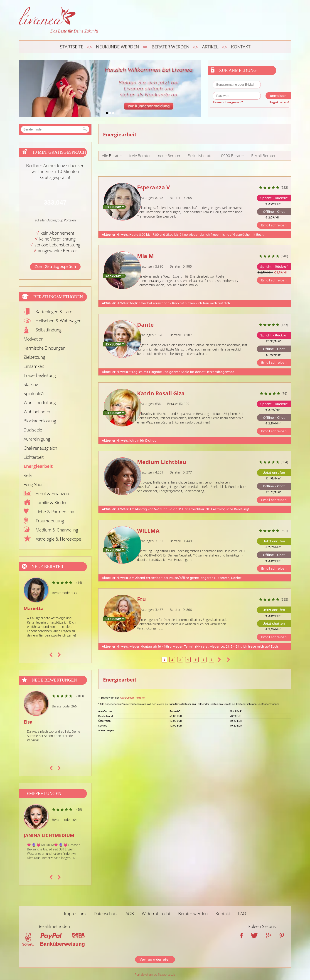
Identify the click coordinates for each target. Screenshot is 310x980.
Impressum (75, 914)
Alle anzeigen (106, 730)
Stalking (31, 384)
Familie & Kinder (51, 503)
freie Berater (140, 156)
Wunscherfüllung (40, 403)
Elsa (28, 722)
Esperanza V (154, 187)
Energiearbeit (38, 466)
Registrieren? (279, 102)
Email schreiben (274, 225)
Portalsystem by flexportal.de (155, 974)
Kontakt (241, 47)
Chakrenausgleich (40, 448)
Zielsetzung (34, 357)
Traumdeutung (50, 521)
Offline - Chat (274, 212)
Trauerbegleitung (40, 375)
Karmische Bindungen (44, 348)
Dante (145, 325)
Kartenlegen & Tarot (55, 312)
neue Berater (169, 156)
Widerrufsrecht (156, 914)
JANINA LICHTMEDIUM (49, 835)
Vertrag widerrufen (155, 959)
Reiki (28, 475)
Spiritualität (34, 394)
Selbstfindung (49, 330)
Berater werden (170, 47)
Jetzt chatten (274, 623)
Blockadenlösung (40, 421)
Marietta (34, 608)
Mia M (145, 256)
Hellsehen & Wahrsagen (59, 321)
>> (229, 660)
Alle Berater (112, 156)
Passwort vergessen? (228, 102)
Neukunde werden (117, 47)
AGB (130, 914)
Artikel (210, 47)
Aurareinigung (37, 439)
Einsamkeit (34, 366)
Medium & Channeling (57, 530)
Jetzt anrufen (274, 472)
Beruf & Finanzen (52, 494)
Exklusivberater (201, 156)
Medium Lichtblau (162, 462)
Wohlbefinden (37, 412)
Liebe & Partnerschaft (56, 512)
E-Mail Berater (263, 156)
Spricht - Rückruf (274, 198)
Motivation (34, 339)
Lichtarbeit (34, 457)
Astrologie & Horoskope (58, 539)
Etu (141, 599)
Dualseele (33, 430)
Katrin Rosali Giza (161, 393)
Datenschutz (106, 914)
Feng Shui (33, 484)
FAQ (242, 914)
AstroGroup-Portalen (133, 698)
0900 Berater (233, 156)
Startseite (72, 47)
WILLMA (148, 530)
